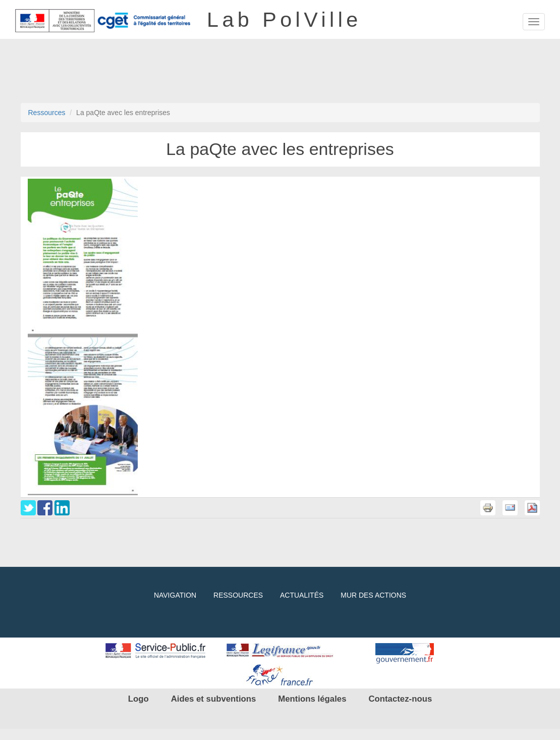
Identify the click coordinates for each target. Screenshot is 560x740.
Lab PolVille (284, 17)
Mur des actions (373, 595)
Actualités (302, 595)
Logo (138, 699)
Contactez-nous (400, 699)
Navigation (175, 595)
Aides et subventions (214, 699)
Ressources (47, 113)
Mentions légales (312, 699)
